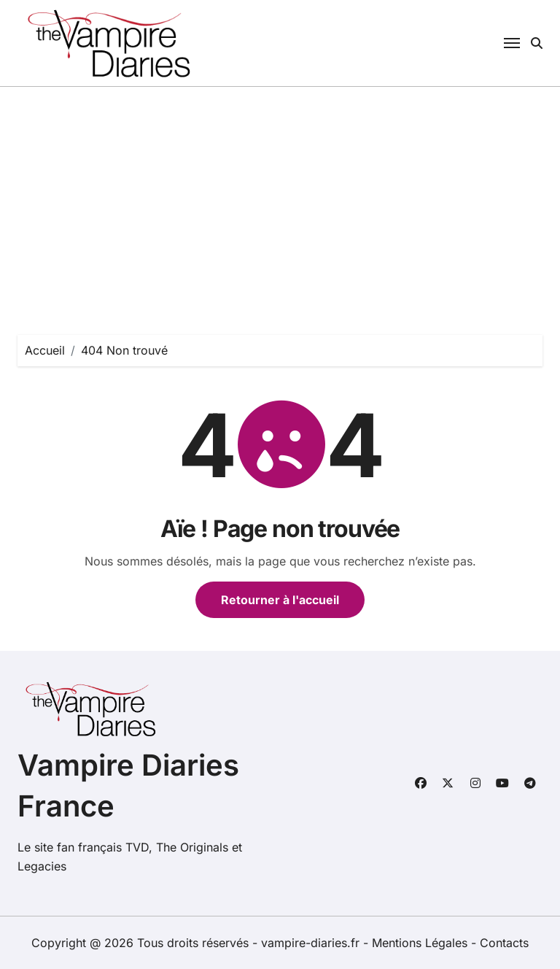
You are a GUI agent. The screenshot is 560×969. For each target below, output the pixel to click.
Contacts (504, 943)
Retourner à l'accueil (280, 600)
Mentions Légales (421, 943)
